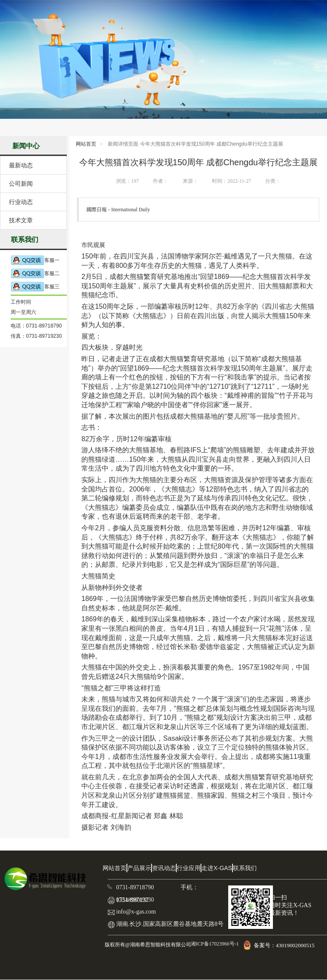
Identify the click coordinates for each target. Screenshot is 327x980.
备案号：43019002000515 (285, 945)
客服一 (35, 260)
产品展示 (139, 868)
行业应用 (189, 868)
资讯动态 (164, 868)
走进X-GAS (217, 868)
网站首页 (86, 144)
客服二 (35, 274)
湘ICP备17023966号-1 (214, 944)
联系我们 (245, 868)
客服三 (35, 287)
